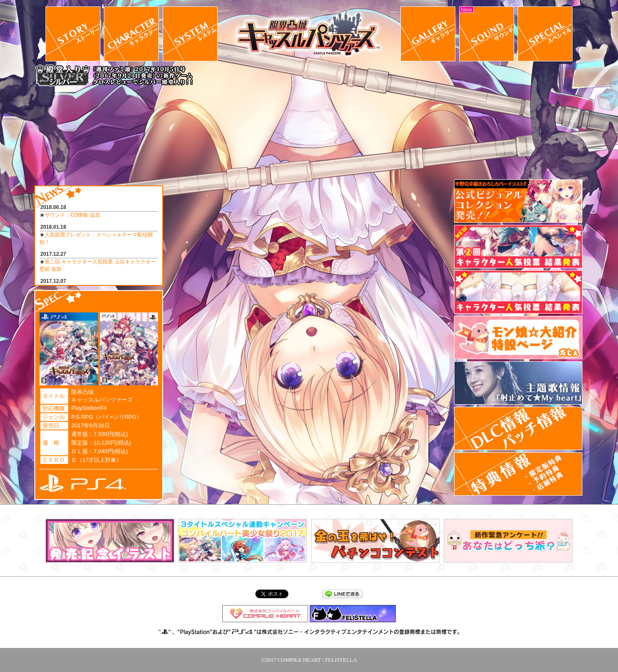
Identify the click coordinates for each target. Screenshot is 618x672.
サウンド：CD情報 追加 (72, 215)
